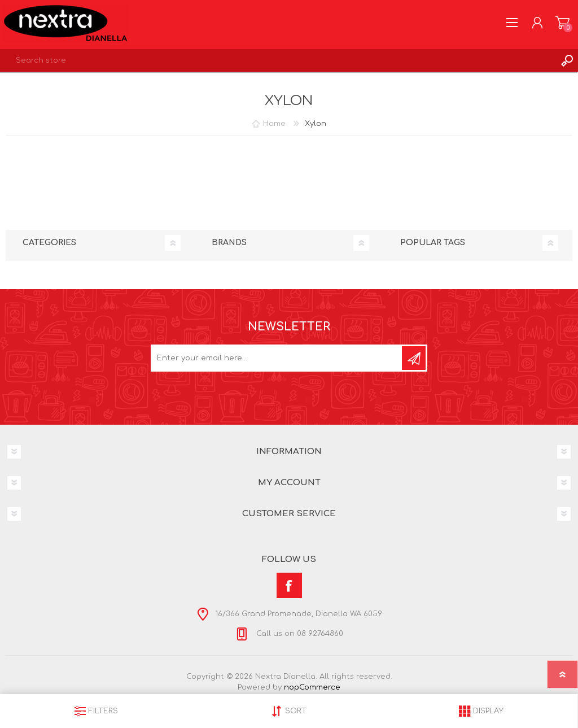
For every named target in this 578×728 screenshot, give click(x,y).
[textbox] (278, 60)
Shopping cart (562, 23)
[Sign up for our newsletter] (277, 358)
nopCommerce (312, 687)
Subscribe (414, 358)
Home (274, 124)
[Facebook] (289, 585)
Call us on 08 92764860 (299, 634)
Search (567, 60)
